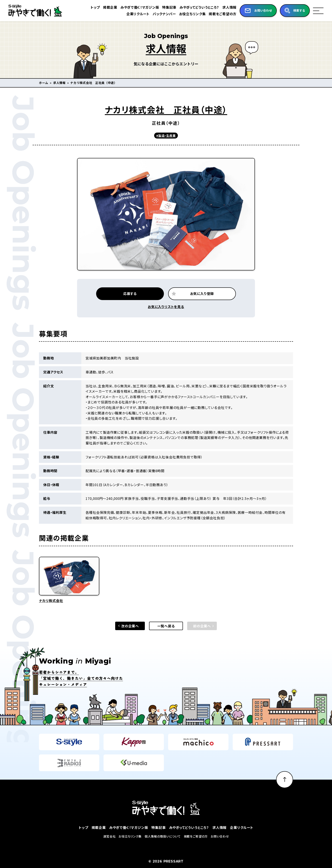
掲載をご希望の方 (218, 14)
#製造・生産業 (166, 136)
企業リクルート (133, 14)
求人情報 (225, 7)
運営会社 (110, 847)
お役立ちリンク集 (188, 14)
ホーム (44, 83)
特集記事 (165, 7)
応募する (130, 304)
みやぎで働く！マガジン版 (135, 7)
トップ (90, 7)
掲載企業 (105, 7)
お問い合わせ (220, 847)
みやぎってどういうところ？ (195, 7)
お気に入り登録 (202, 304)
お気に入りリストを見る (166, 317)
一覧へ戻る (166, 636)
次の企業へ (130, 636)
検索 (298, 11)
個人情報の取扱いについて (163, 847)
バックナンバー (160, 14)
